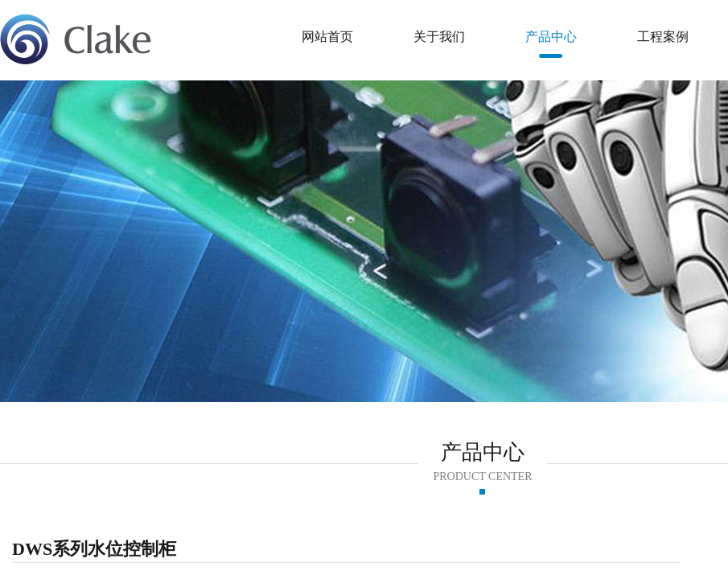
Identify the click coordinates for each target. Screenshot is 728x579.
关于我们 (439, 37)
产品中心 (551, 37)
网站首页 (327, 37)
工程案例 (663, 37)
